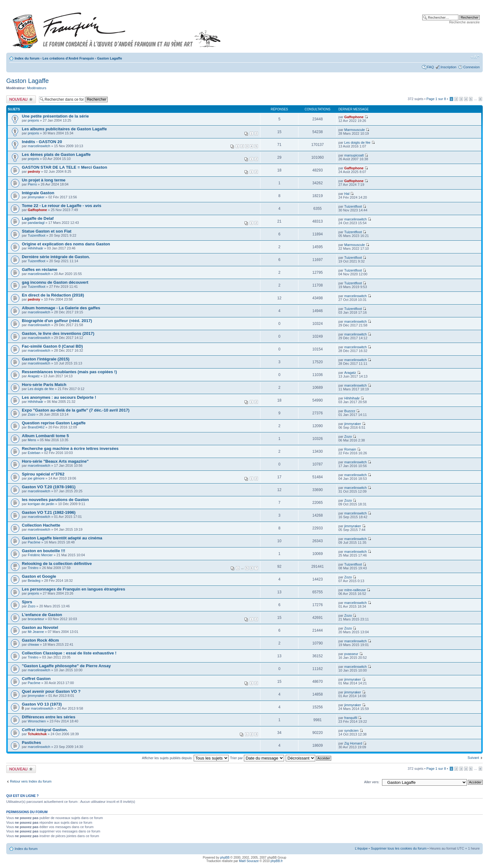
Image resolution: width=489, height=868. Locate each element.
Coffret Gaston (36, 679)
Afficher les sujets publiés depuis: (185, 758)
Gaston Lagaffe (109, 58)
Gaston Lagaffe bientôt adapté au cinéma (62, 538)
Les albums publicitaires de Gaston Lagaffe (64, 129)
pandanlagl (36, 223)
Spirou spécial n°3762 (43, 474)
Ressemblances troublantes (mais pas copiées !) (69, 372)
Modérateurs (37, 88)
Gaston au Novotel (40, 627)
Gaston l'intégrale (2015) (46, 359)
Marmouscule (355, 130)
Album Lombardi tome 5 (45, 436)
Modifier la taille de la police (475, 57)
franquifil (351, 718)
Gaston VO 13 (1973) (42, 704)
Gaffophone (354, 117)
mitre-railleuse (355, 590)
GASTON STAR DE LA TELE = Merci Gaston (64, 167)
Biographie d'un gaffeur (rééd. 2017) (57, 321)
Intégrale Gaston (38, 193)
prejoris (33, 120)
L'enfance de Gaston (42, 615)
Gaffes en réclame (40, 270)
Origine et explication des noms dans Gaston (66, 244)
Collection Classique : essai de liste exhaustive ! (69, 653)
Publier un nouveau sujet (21, 99)
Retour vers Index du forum (31, 781)
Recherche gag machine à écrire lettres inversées (70, 448)
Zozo (31, 414)
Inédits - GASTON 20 (42, 142)
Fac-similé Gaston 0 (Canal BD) (52, 346)
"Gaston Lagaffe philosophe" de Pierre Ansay (66, 666)
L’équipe (361, 848)
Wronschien (37, 721)
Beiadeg (34, 581)
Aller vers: (372, 782)
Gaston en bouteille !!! (44, 551)
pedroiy (34, 171)
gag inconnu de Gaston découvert (55, 282)
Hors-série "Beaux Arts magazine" (55, 461)
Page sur (436, 99)
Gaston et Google (39, 576)
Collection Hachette (41, 525)
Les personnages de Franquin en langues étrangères (73, 589)
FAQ (430, 67)
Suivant (473, 758)
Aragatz (34, 376)
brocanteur (36, 619)
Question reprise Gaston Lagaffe (54, 423)
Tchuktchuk (37, 734)
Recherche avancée (464, 22)
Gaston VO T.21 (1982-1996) (49, 512)
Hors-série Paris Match (44, 385)
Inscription (448, 67)
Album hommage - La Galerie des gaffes (61, 308)
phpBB (225, 858)
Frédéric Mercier (40, 555)
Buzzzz (350, 411)
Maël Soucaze (249, 861)
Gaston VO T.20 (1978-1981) (49, 487)
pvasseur (351, 654)
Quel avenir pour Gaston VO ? (51, 691)
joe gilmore (36, 478)
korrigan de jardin (41, 504)
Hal (347, 194)
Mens (32, 440)
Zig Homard (353, 743)
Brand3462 (36, 427)
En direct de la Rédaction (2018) (53, 295)
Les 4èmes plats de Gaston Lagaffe (56, 154)
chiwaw (33, 644)
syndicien (351, 731)
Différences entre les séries (49, 717)
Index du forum (27, 58)
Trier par (257, 758)
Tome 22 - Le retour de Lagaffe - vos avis (62, 206)
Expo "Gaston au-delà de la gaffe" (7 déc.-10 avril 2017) (76, 410)
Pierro (32, 184)
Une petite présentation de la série (55, 116)
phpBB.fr (277, 861)
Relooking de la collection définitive (57, 564)
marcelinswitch (39, 146)
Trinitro (33, 568)
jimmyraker (36, 197)
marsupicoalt (354, 155)
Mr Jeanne (36, 632)
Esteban (34, 453)
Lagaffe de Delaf (38, 218)
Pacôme (34, 542)
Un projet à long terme (44, 180)
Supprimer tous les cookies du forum (399, 848)
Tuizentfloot (353, 206)
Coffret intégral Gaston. (45, 730)
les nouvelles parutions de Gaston (55, 500)
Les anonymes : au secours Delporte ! (59, 397)
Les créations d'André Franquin (68, 58)
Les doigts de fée (357, 142)
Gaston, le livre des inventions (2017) (58, 333)
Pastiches (31, 743)
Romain (350, 449)
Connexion (471, 67)
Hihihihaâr (36, 248)
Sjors (27, 602)
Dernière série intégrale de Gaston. (56, 257)
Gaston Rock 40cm (40, 640)
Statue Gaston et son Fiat (47, 231)
